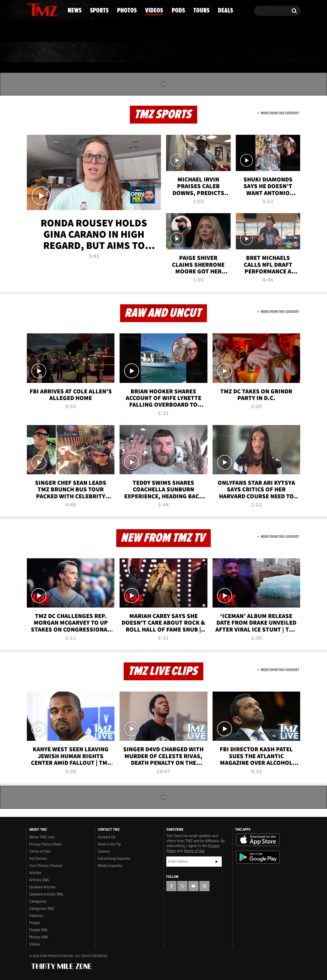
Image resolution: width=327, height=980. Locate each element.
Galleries (36, 916)
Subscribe (217, 862)
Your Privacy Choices (46, 866)
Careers (104, 851)
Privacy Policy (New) (45, 844)
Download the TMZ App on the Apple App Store (258, 840)
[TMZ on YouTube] (193, 886)
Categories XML (42, 909)
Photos (122, 52)
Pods (203, 52)
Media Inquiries (110, 866)
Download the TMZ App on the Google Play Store (258, 857)
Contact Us (107, 837)
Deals (279, 52)
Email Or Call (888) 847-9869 (85, 32)
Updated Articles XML (46, 894)
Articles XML (39, 880)
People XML (39, 930)
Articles (35, 873)
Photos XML (39, 937)
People (35, 923)
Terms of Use (40, 851)
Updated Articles (42, 887)
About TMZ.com (42, 837)
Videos (165, 52)
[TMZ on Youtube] (47, 9)
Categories (38, 901)
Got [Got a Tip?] (43, 31)
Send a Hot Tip (109, 844)
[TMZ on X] (38, 10)
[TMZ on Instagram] (57, 9)
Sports (78, 52)
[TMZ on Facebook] (31, 10)
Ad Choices (38, 858)
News (39, 52)
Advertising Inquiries (114, 858)
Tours (240, 52)
